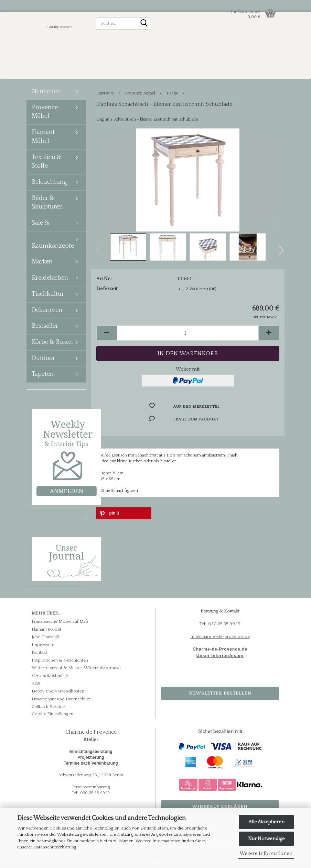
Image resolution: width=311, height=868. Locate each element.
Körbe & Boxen (52, 344)
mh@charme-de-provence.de (220, 639)
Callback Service (48, 709)
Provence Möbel (45, 114)
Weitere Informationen (266, 854)
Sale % (40, 225)
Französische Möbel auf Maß (60, 623)
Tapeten (43, 376)
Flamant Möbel (43, 139)
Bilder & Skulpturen (47, 205)
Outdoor (43, 360)
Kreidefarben (50, 280)
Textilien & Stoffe (47, 164)
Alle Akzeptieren (266, 822)
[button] (279, 252)
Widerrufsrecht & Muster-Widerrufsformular (76, 670)
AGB (36, 686)
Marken (42, 264)
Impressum (43, 647)
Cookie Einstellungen (52, 716)
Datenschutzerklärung (55, 847)
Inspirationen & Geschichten (60, 662)
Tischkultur (48, 296)
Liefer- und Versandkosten (58, 693)
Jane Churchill (45, 639)
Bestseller (45, 328)
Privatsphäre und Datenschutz (61, 701)
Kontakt (39, 654)
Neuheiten (46, 93)
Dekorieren (47, 312)
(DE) (213, 291)
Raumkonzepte (53, 248)
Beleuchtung (49, 184)
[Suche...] (144, 24)
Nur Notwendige (266, 839)
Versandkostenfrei (50, 678)
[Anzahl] (188, 335)
